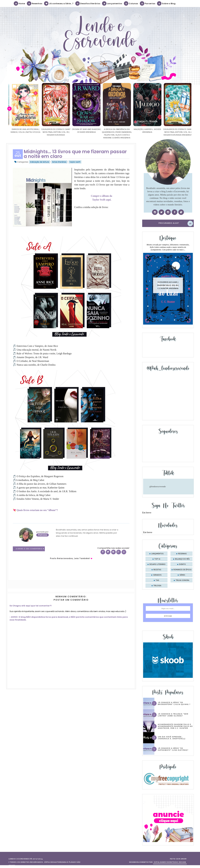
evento (182, 564)
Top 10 (157, 559)
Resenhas (35, 3)
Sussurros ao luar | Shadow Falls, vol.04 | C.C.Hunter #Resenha (168, 285)
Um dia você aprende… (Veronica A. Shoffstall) (172, 738)
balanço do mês (182, 559)
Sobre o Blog (166, 3)
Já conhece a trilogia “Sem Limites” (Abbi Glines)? (173, 715)
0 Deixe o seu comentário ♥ (30, 549)
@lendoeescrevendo (158, 486)
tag (157, 580)
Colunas (131, 3)
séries (182, 575)
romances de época (182, 570)
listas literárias (59, 162)
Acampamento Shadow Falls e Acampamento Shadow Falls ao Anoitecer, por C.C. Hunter (175, 726)
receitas (157, 570)
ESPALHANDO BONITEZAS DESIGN (170, 862)
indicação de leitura (40, 162)
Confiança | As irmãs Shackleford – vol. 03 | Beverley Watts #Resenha (19, 132)
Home (20, 3)
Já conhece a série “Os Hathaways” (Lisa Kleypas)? (173, 749)
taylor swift (75, 162)
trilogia (157, 586)
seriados (157, 575)
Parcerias (148, 3)
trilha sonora (182, 580)
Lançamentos (112, 3)
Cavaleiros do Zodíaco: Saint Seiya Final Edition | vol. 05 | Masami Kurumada (80, 132)
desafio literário (157, 564)
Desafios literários (88, 3)
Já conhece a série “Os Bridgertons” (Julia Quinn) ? (174, 703)
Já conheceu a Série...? (59, 3)
